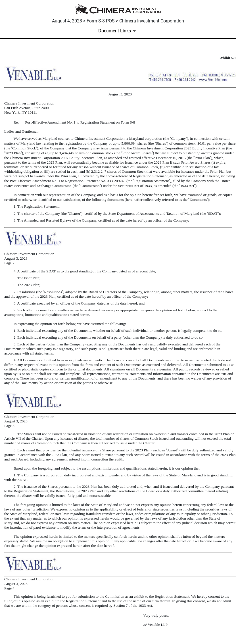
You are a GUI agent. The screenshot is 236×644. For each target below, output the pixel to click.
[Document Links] (118, 31)
